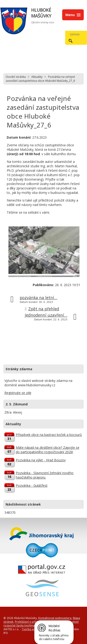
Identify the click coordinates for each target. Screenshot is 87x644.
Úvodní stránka (16, 77)
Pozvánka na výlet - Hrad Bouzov (41, 460)
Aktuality (37, 77)
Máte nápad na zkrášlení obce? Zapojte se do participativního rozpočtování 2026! (48, 450)
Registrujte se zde (18, 393)
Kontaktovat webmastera (55, 618)
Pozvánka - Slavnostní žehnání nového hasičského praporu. (45, 475)
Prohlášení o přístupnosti (31, 622)
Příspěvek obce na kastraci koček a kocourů (49, 435)
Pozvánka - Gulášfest (32, 485)
